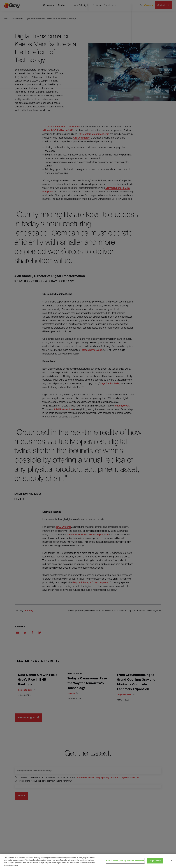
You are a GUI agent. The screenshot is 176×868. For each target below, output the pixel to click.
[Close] (172, 861)
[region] (88, 861)
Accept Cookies (155, 861)
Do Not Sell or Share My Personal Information (125, 861)
